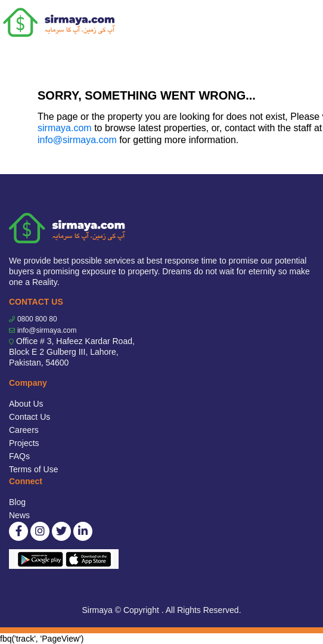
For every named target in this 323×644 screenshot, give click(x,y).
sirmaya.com (65, 128)
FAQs (19, 456)
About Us (26, 404)
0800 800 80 (37, 319)
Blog (17, 502)
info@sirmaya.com (77, 140)
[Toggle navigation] (306, 23)
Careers (24, 430)
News (19, 515)
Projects (24, 443)
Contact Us (29, 417)
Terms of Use (33, 469)
